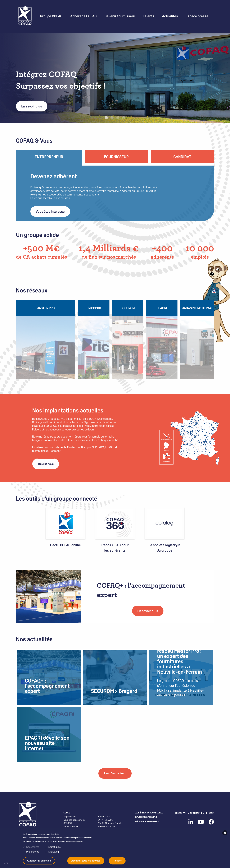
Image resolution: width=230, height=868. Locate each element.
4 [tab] (124, 118)
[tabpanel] (115, 78)
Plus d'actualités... (115, 780)
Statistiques (55, 847)
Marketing (54, 852)
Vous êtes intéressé (50, 212)
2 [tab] (112, 118)
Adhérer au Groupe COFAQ (151, 820)
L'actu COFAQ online (65, 543)
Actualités (170, 16)
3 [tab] (118, 118)
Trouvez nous (48, 462)
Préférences (33, 852)
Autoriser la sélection (39, 861)
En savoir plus (32, 106)
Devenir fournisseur (148, 825)
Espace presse (197, 16)
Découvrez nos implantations (195, 820)
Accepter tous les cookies (86, 861)
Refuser (117, 861)
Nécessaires (33, 847)
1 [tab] (106, 118)
